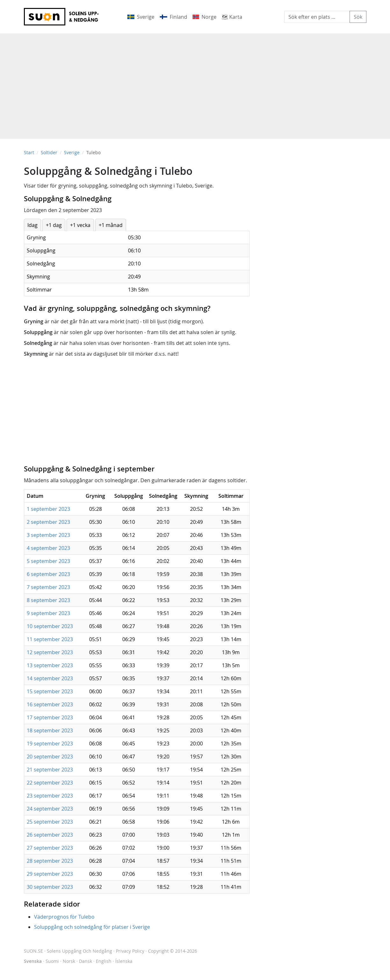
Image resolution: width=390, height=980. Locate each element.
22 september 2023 (50, 783)
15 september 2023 (50, 691)
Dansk (85, 961)
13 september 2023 (50, 665)
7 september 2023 (48, 587)
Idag (32, 225)
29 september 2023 (50, 874)
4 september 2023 (48, 548)
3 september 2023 (48, 535)
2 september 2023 (48, 522)
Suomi (52, 961)
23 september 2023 (50, 796)
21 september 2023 (50, 770)
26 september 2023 (50, 835)
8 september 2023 (48, 600)
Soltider (49, 152)
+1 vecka (80, 225)
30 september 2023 (50, 887)
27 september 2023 (50, 848)
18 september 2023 (50, 730)
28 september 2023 (50, 861)
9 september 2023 (48, 613)
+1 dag (54, 225)
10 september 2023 (50, 626)
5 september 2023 (48, 561)
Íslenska (124, 961)
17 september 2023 (50, 717)
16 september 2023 (50, 704)
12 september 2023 (50, 652)
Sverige (72, 152)
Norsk (69, 961)
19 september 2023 (50, 744)
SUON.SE (68, 951)
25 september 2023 (50, 822)
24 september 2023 (50, 809)
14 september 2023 (50, 678)
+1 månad (111, 225)
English (104, 961)
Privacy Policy (130, 951)
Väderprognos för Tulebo (64, 917)
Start (29, 152)
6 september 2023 (48, 574)
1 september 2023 (48, 509)
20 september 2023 (50, 757)
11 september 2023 (50, 639)
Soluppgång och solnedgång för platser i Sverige (92, 927)
